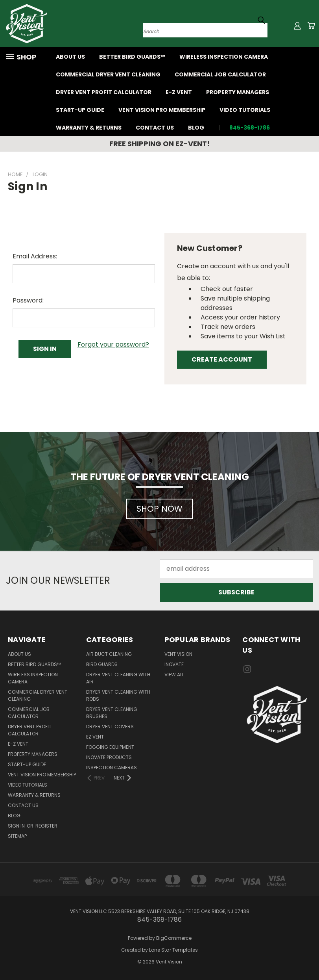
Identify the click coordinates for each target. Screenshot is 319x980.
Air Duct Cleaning (109, 654)
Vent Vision (178, 654)
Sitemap (17, 836)
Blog (196, 128)
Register (46, 826)
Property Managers (238, 92)
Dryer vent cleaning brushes (112, 713)
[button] (159, 505)
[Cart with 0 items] (311, 26)
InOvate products (109, 757)
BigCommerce (174, 938)
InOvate (174, 664)
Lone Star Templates (173, 950)
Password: (28, 300)
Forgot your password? (113, 344)
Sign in (17, 826)
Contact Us (155, 128)
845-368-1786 (250, 128)
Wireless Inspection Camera (224, 57)
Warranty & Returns (89, 128)
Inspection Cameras (112, 767)
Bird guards (102, 664)
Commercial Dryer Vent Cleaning (108, 74)
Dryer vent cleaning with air (118, 678)
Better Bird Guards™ (132, 57)
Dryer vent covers (110, 727)
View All (174, 675)
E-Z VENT (179, 92)
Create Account (222, 359)
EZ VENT (95, 737)
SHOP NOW (159, 509)
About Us (70, 57)
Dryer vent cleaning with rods (118, 695)
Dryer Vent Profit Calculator (104, 92)
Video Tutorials (245, 110)
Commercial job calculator (220, 74)
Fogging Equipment (110, 747)
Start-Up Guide (80, 110)
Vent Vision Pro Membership (162, 110)
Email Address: (35, 256)
